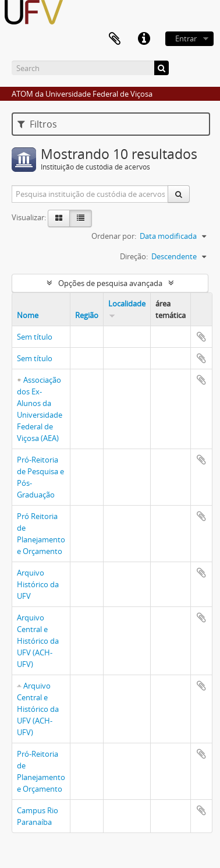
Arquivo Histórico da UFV (38, 584)
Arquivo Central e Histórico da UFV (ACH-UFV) (38, 641)
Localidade (127, 304)
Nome (28, 315)
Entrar (186, 38)
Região (87, 315)
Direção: (134, 256)
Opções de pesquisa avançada (110, 283)
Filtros (37, 124)
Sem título (35, 337)
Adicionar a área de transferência (201, 337)
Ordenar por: (114, 236)
